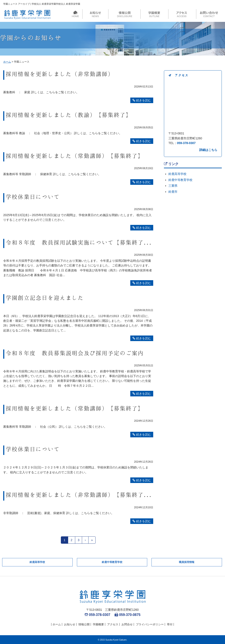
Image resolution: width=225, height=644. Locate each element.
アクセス (113, 624)
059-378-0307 (186, 143)
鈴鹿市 (173, 192)
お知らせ (70, 624)
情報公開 (84, 624)
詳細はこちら (208, 150)
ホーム (7, 62)
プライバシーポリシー (150, 624)
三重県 (173, 186)
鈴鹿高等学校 (177, 174)
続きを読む (142, 100)
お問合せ (127, 624)
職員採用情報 (187, 562)
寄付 (170, 624)
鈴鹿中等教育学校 (180, 180)
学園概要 (98, 624)
